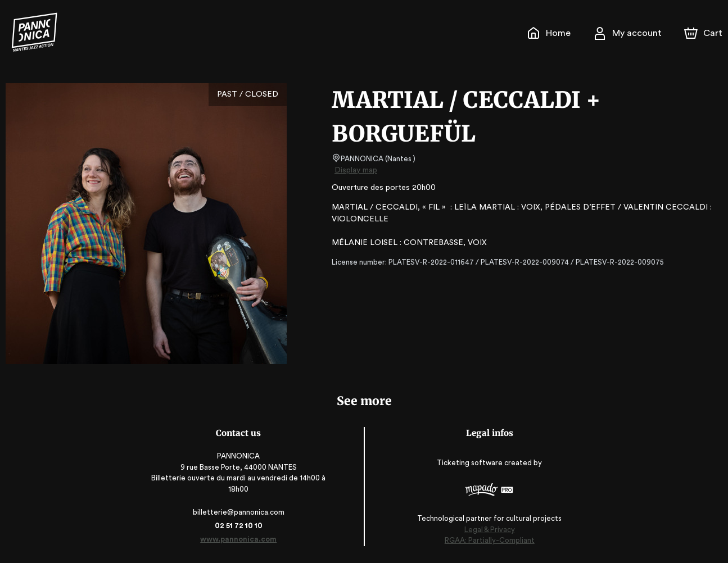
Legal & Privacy (487, 530)
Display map (356, 170)
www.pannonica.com (240, 539)
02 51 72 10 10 (240, 526)
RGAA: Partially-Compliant (488, 541)
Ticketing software (469, 463)
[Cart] (704, 33)
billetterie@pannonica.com (240, 512)
